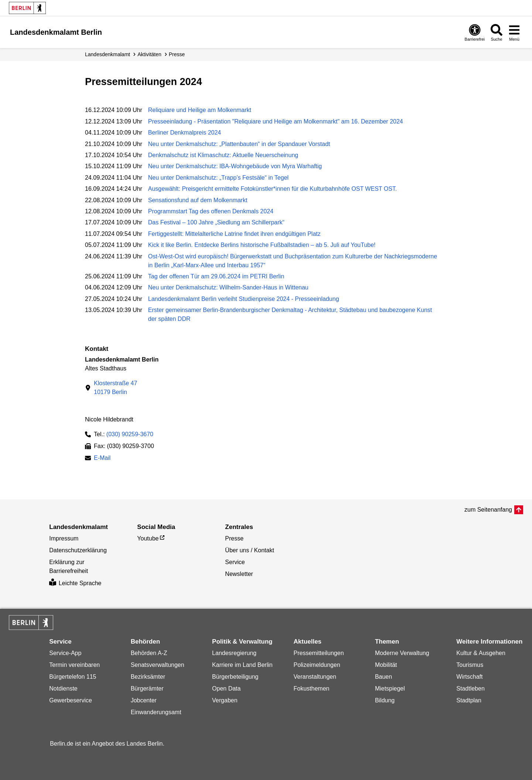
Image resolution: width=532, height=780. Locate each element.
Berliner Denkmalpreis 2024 (185, 133)
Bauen (383, 677)
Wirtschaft (469, 677)
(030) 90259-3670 (130, 434)
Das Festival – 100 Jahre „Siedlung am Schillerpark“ (216, 222)
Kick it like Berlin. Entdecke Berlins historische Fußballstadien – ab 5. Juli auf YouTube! (262, 245)
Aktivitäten (149, 54)
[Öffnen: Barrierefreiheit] (475, 32)
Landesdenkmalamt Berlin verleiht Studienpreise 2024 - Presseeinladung (244, 299)
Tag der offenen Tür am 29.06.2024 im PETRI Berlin (216, 276)
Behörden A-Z (149, 653)
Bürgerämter (147, 689)
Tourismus (470, 665)
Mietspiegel (390, 689)
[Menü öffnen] (514, 32)
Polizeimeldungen (317, 665)
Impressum (64, 538)
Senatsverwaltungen (158, 665)
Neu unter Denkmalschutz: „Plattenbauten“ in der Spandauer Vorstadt (239, 144)
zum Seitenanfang (488, 510)
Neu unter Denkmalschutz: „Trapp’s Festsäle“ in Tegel (218, 178)
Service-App (65, 653)
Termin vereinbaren (74, 665)
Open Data (226, 689)
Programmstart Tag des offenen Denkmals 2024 (211, 211)
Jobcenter (144, 700)
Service (235, 562)
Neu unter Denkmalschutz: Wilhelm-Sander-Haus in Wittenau (228, 287)
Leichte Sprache (75, 583)
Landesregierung (234, 653)
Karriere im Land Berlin (242, 665)
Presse (177, 54)
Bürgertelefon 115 (73, 677)
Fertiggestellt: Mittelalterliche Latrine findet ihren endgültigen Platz (234, 234)
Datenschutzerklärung (78, 550)
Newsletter (239, 574)
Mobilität (386, 665)
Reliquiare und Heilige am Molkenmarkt (200, 110)
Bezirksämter (148, 677)
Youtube (148, 538)
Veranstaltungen (315, 677)
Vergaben (225, 700)
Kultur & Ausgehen (481, 653)
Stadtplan (469, 700)
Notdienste (63, 689)
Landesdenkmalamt (108, 54)
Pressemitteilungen (318, 653)
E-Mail (102, 459)
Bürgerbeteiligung (235, 677)
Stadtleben (470, 689)
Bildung (385, 700)
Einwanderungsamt (156, 712)
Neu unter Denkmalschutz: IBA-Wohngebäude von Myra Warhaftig (235, 166)
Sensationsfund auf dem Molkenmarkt (198, 200)
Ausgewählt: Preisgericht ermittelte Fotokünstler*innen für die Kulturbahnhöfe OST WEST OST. (273, 189)
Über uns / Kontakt (250, 550)
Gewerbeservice (71, 700)
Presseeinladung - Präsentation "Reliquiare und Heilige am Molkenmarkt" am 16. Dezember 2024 (276, 121)
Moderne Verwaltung (402, 653)
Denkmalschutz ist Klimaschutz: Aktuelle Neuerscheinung (223, 155)
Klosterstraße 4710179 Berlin (115, 388)
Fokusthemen (311, 689)
